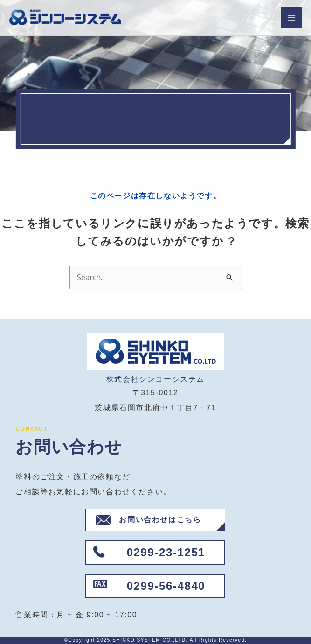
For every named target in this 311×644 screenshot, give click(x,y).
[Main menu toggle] (291, 18)
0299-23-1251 (166, 552)
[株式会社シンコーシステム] (65, 18)
